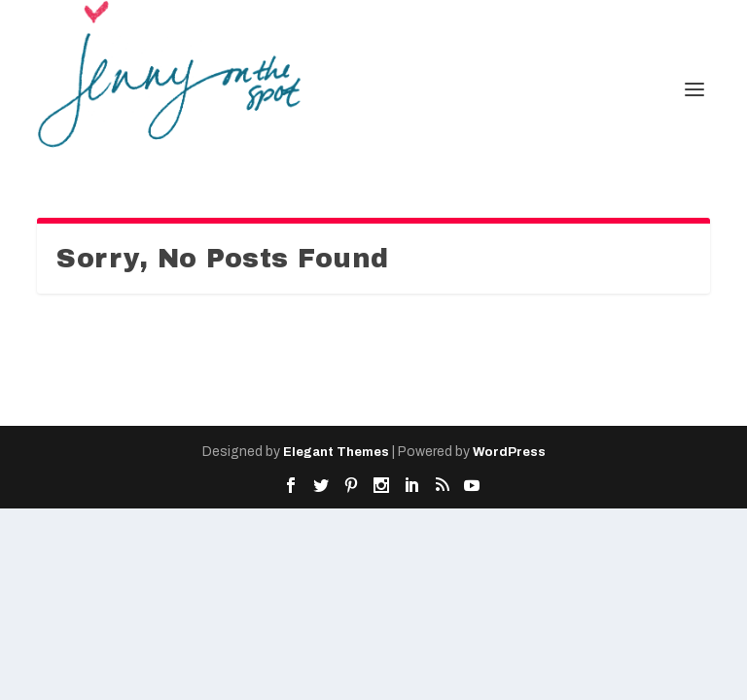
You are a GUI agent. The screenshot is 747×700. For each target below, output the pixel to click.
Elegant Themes (336, 452)
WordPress (509, 452)
